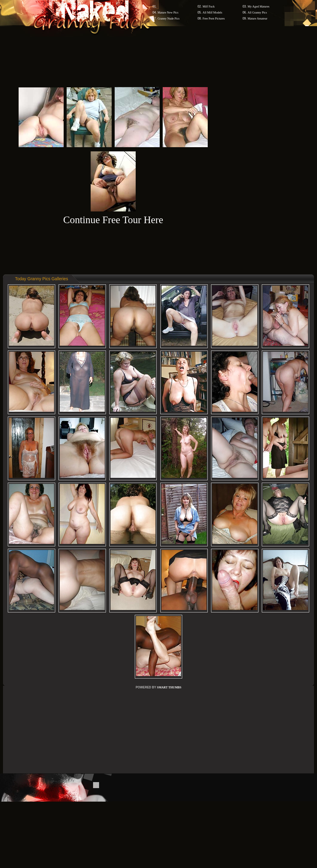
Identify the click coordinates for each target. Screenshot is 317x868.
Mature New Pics (168, 12)
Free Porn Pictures (214, 18)
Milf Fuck (209, 6)
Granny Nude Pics (169, 18)
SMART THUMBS (169, 687)
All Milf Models (213, 12)
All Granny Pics (257, 12)
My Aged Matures (259, 6)
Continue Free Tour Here (113, 220)
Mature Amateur (258, 18)
